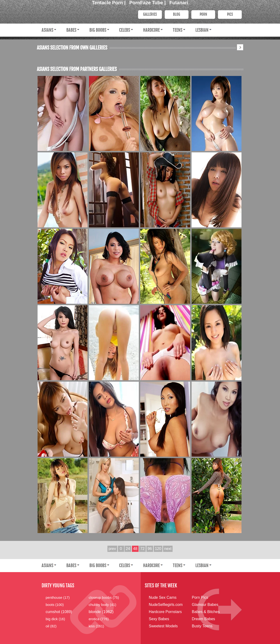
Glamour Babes (205, 605)
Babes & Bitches (206, 612)
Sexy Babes (159, 619)
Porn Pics (200, 597)
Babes (71, 30)
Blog (177, 14)
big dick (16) (55, 619)
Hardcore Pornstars (165, 612)
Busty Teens (202, 626)
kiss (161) (96, 626)
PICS (230, 14)
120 (158, 549)
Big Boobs (98, 30)
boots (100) (55, 605)
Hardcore (151, 30)
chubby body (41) (102, 605)
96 (150, 549)
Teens (178, 30)
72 (142, 549)
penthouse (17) (58, 597)
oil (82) (51, 626)
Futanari (179, 3)
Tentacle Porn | (109, 3)
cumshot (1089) (59, 612)
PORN (203, 14)
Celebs (125, 30)
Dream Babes (203, 619)
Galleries (150, 14)
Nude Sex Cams (163, 597)
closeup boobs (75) (104, 597)
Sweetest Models (163, 626)
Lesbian (202, 30)
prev (112, 549)
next (168, 549)
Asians (47, 30)
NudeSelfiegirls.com (166, 605)
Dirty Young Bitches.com (84, 14)
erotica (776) (99, 619)
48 (135, 549)
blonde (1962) (101, 612)
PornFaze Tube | (148, 3)
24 (128, 549)
